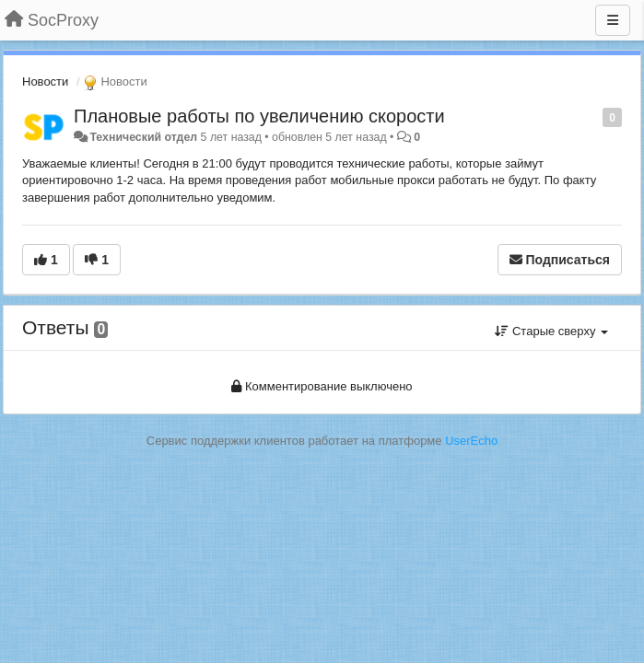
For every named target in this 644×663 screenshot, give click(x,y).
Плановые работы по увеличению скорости (259, 116)
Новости (45, 81)
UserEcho (471, 441)
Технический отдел (143, 137)
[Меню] (613, 20)
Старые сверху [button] (551, 331)
